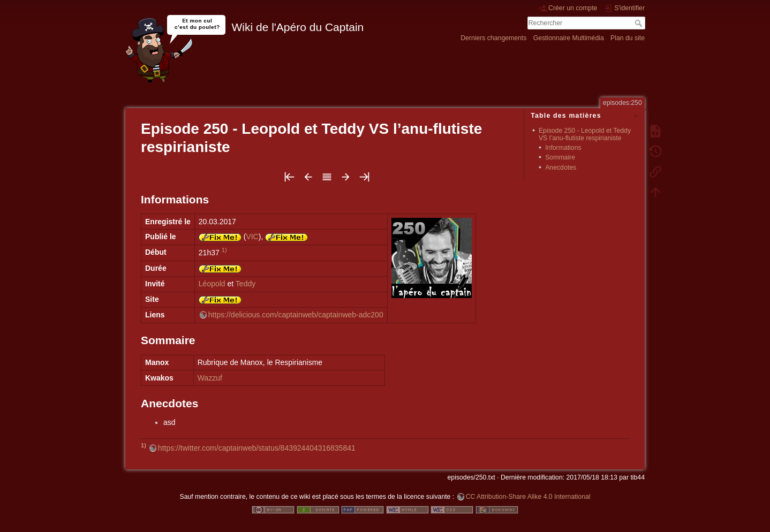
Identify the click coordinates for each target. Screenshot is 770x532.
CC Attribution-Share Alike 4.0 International (528, 497)
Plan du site (628, 38)
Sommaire (560, 157)
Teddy (246, 284)
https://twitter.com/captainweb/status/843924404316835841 (257, 448)
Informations (563, 148)
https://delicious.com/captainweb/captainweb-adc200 (296, 315)
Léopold (212, 284)
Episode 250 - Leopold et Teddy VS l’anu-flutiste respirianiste (585, 134)
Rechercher (640, 23)
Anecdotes (561, 168)
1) (224, 250)
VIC (252, 237)
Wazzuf (210, 378)
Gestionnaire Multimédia (569, 38)
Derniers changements (493, 38)
